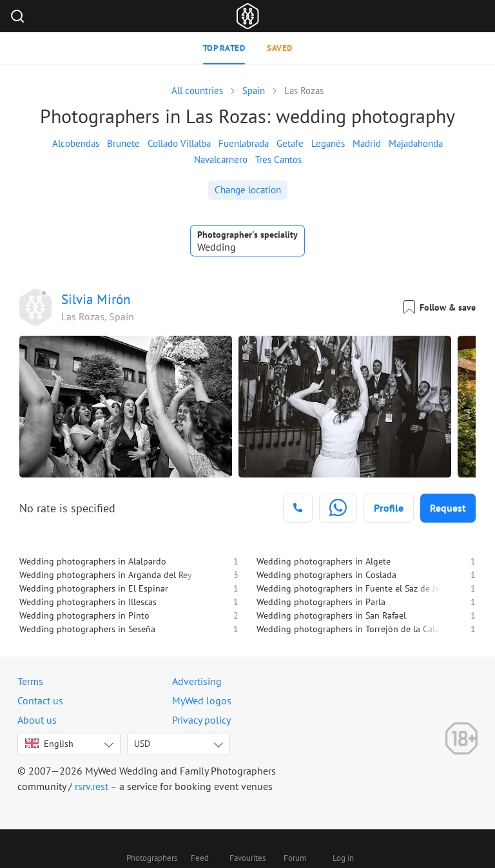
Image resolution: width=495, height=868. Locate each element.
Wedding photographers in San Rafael (331, 615)
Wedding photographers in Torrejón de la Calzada (355, 629)
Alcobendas (76, 143)
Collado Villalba (179, 143)
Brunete (123, 143)
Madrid (367, 143)
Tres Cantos (278, 159)
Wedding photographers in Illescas (88, 602)
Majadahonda (416, 143)
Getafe (290, 143)
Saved (280, 48)
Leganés (328, 143)
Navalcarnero (221, 159)
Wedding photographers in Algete (324, 561)
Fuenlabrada (244, 143)
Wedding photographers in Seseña (87, 629)
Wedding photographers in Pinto (84, 615)
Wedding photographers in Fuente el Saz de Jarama (358, 588)
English (49, 744)
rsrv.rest (92, 786)
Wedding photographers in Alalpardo (93, 561)
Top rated (224, 48)
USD (142, 744)
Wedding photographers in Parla (321, 602)
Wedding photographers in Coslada (326, 575)
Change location (248, 190)
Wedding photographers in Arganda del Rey (106, 575)
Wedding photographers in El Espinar (94, 588)
